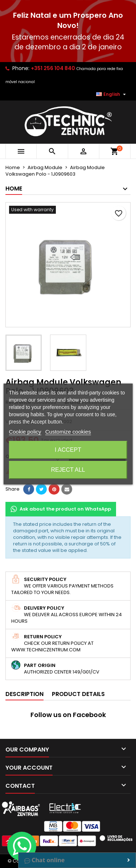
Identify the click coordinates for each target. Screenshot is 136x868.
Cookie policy (25, 432)
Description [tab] (24, 694)
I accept (68, 450)
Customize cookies (68, 432)
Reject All (68, 470)
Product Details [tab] (78, 694)
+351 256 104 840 (53, 68)
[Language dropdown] (112, 94)
